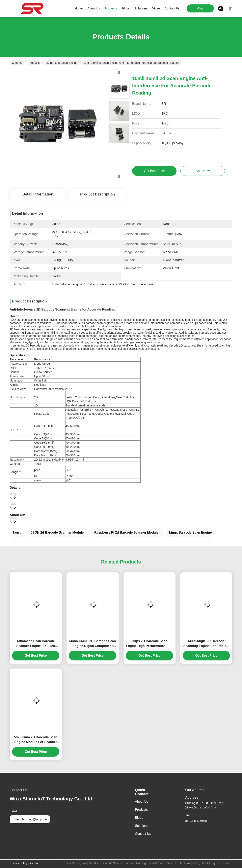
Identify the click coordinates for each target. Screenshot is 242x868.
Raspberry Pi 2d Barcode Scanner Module (126, 532)
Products (34, 63)
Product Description (98, 194)
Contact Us (143, 834)
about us (94, 8)
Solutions (142, 826)
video (156, 8)
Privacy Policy (18, 863)
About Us (142, 802)
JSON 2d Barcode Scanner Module (57, 532)
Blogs (139, 818)
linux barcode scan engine (190, 532)
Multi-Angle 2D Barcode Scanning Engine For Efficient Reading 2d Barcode (206, 644)
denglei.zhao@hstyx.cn (30, 819)
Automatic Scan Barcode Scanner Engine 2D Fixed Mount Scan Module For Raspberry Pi (36, 644)
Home (79, 8)
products (111, 8)
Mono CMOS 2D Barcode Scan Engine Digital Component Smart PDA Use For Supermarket (93, 644)
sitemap (35, 863)
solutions (141, 8)
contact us (172, 8)
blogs (126, 8)
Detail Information (38, 194)
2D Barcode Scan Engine (62, 63)
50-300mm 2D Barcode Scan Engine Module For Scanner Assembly (36, 740)
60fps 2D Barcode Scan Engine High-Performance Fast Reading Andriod (150, 644)
